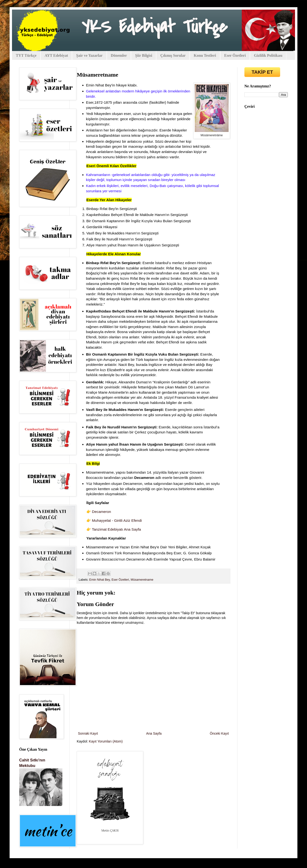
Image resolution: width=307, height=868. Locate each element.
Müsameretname (142, 580)
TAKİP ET (262, 72)
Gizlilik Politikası (268, 55)
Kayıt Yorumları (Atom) (106, 741)
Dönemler (119, 55)
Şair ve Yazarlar (89, 55)
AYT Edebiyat (56, 55)
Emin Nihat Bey (100, 580)
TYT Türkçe (26, 55)
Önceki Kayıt (219, 733)
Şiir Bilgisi (144, 55)
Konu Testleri (205, 55)
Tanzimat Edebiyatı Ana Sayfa (116, 529)
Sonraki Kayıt (88, 733)
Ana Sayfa (154, 733)
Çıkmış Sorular (173, 55)
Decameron (101, 512)
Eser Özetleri (235, 55)
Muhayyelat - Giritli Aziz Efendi (117, 520)
